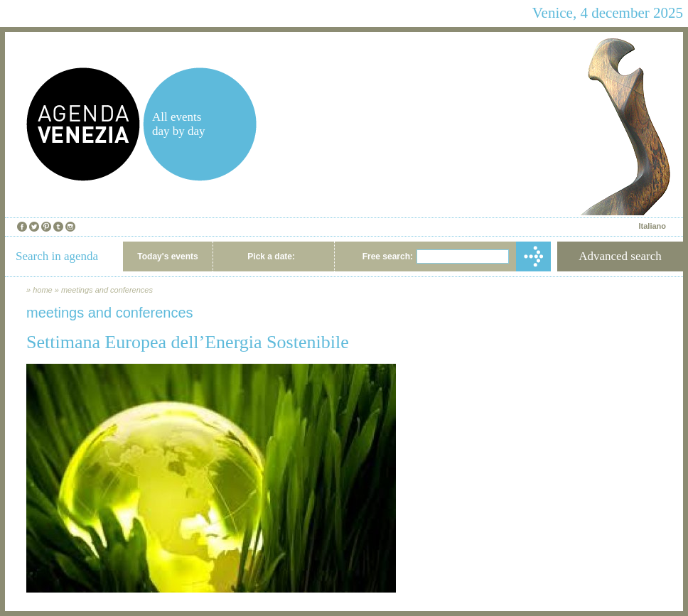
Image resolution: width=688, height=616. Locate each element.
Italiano (652, 226)
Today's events (167, 256)
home (43, 290)
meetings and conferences (107, 290)
